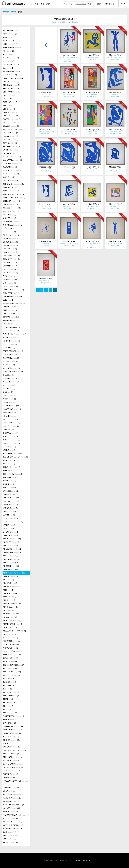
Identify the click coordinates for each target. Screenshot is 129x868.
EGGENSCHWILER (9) (14, 303)
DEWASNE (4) (10, 266)
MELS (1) (9, 580)
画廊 (42, 4)
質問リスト (86, 860)
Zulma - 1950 (92, 132)
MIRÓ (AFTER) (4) (12, 603)
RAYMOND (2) (11, 692)
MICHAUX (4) (11, 583)
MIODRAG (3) (10, 597)
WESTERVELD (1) (12, 829)
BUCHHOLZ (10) (12, 146)
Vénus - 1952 (46, 94)
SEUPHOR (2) (11, 737)
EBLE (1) (8, 300)
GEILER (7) (11, 361)
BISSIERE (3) (10, 102)
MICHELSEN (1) (13, 586)
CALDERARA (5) (12, 160)
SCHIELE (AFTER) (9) (13, 726)
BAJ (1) (8, 68)
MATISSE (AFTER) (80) (14, 573)
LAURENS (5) (10, 508)
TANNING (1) (12, 771)
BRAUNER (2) (11, 133)
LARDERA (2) (10, 505)
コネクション (111, 4)
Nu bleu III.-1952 (46, 169)
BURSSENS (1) (10, 153)
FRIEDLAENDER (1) (13, 351)
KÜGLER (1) (10, 488)
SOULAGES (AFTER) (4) (15, 750)
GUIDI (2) (10, 399)
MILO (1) (8, 590)
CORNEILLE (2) (13, 225)
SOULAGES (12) (12, 747)
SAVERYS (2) (10, 723)
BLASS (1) (9, 105)
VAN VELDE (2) (11, 801)
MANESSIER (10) (12, 552)
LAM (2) (9, 494)
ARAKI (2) (11, 58)
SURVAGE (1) (11, 760)
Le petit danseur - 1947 (46, 281)
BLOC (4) (9, 109)
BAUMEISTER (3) (12, 71)
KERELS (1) (10, 464)
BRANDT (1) (11, 122)
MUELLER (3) (10, 627)
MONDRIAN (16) (11, 614)
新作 (48, 4)
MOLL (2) (9, 610)
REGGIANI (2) (11, 696)
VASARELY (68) (11, 808)
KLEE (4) (8, 470)
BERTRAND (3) (12, 92)
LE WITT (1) (9, 515)
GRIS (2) (8, 392)
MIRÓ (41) (9, 600)
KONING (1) (10, 481)
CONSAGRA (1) (12, 221)
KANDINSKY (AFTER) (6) (16, 457)
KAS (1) (9, 460)
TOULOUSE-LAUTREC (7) (15, 783)
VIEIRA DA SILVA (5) (16, 815)
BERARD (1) (11, 82)
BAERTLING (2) (11, 64)
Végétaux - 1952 (92, 94)
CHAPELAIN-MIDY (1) (14, 198)
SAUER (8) (10, 719)
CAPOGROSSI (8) (14, 163)
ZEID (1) (11, 835)
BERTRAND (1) (12, 88)
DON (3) (10, 283)
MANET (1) (11, 556)
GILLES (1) (9, 375)
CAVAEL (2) (9, 177)
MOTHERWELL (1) (13, 624)
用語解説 (78, 860)
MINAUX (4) (10, 593)
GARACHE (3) (11, 358)
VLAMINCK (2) (13, 822)
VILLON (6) (10, 818)
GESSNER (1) (11, 368)
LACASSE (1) (11, 491)
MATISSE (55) (11, 569)
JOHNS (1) (10, 450)
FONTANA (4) (11, 337)
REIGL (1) (9, 699)
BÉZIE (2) (10, 95)
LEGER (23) (11, 518)
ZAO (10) (10, 832)
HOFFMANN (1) (12, 423)
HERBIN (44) (11, 416)
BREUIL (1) (11, 136)
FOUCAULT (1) (9, 348)
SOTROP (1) (8, 743)
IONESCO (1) (11, 436)
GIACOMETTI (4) (13, 372)
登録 (99, 4)
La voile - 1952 (46, 243)
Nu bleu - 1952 (116, 169)
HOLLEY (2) (11, 426)
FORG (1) (10, 344)
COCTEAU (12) (11, 211)
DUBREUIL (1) (13, 290)
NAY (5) (11, 638)
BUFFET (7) (11, 150)
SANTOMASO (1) (13, 716)
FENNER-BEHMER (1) (11, 327)
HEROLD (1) (11, 419)
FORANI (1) (12, 341)
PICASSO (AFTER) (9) (14, 665)
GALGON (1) (10, 354)
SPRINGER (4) (12, 757)
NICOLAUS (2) (11, 648)
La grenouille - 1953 (92, 57)
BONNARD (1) (11, 112)
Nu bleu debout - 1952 (115, 57)
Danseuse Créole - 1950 (46, 132)
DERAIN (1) (10, 262)
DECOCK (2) (11, 242)
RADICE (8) (10, 682)
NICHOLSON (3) (11, 644)
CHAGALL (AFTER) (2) (14, 194)
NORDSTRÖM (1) (15, 651)
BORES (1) (11, 116)
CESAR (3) (11, 180)
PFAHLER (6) (12, 655)
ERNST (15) (9, 314)
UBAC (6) (9, 791)
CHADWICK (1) (14, 184)
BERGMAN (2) (12, 85)
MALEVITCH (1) (12, 549)
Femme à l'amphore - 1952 (69, 243)
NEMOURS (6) (11, 641)
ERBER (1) (10, 310)
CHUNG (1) (10, 204)
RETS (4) (8, 706)
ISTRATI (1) (12, 440)
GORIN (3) (9, 389)
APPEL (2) (9, 54)
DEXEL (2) (9, 269)
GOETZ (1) (10, 385)
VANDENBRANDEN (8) (14, 805)
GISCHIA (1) (10, 378)
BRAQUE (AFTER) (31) (15, 129)
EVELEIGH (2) (11, 320)
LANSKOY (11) (11, 498)
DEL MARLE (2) (11, 245)
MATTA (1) (10, 576)
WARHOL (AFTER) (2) (14, 825)
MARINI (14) (11, 563)
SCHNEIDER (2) (12, 733)
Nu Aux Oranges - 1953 (69, 132)
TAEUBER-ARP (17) (13, 767)
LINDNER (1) (11, 532)
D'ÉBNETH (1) (11, 228)
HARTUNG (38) (11, 406)
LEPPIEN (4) (10, 525)
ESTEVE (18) (11, 317)
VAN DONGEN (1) (12, 798)
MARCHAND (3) (12, 559)
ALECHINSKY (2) (12, 47)
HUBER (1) (8, 430)
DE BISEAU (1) (12, 235)
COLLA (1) (10, 215)
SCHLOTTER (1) (13, 730)
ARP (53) (9, 61)
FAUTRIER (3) (10, 324)
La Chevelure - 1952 (115, 94)
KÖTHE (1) (9, 484)
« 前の (40, 290)
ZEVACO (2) (10, 842)
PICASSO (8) (10, 661)
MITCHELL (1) (10, 607)
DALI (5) (9, 232)
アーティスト (33, 4)
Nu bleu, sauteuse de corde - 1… (92, 244)
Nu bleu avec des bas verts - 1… (69, 58)
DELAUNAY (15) (11, 256)
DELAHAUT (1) (10, 252)
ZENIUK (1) (10, 839)
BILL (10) (8, 99)
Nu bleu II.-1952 (69, 169)
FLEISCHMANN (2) (15, 334)
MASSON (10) (11, 566)
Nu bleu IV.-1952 (115, 132)
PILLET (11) (10, 668)
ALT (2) (8, 51)
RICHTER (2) (10, 709)
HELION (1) (9, 412)
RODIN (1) (10, 713)
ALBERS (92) (10, 44)
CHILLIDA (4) (11, 201)
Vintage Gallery (9, 12)
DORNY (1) (11, 286)
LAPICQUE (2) (12, 501)
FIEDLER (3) (11, 331)
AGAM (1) (10, 37)
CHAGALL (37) (11, 191)
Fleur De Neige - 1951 (69, 94)
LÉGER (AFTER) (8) (14, 522)
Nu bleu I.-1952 (92, 169)
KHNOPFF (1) (12, 467)
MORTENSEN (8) (13, 621)
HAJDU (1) (10, 402)
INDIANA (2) (11, 433)
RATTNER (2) (8, 685)
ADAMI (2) (10, 34)
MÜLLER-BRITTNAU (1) (14, 631)
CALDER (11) (12, 157)
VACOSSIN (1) (14, 794)
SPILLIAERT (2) (11, 754)
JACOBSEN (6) (11, 443)
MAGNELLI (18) (12, 539)
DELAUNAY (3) (11, 259)
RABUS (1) (9, 679)
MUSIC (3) (9, 634)
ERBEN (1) (9, 307)
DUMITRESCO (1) (13, 296)
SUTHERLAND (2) (13, 764)
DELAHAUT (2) (10, 249)
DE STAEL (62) (12, 238)
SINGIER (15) (11, 740)
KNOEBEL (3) (10, 477)
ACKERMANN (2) (12, 30)
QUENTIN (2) (11, 675)
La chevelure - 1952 (69, 206)
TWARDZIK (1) (11, 788)
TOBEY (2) (9, 777)
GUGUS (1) (9, 395)
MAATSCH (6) (11, 535)
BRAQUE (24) (12, 126)
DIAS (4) (9, 276)
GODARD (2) (11, 382)
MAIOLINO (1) (11, 546)
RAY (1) (8, 689)
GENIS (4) (9, 365)
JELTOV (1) (10, 447)
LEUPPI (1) (9, 528)
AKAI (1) (8, 41)
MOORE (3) (10, 617)
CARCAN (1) (10, 167)
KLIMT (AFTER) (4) (13, 474)
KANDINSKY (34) (13, 453)
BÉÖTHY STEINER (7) (14, 78)
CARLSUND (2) (13, 170)
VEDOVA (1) (10, 811)
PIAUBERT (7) (11, 658)
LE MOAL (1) (10, 511)
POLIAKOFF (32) (12, 672)
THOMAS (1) (11, 774)
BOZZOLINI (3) (12, 119)
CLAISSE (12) (12, 208)
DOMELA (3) (10, 279)
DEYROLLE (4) (11, 273)
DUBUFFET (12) (11, 293)
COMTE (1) (10, 218)
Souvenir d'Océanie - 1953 (116, 206)
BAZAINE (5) (10, 75)
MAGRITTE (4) (11, 542)
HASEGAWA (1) (12, 409)
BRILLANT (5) (11, 140)
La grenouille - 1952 (92, 206)
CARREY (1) (11, 174)
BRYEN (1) (10, 143)
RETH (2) (9, 702)
